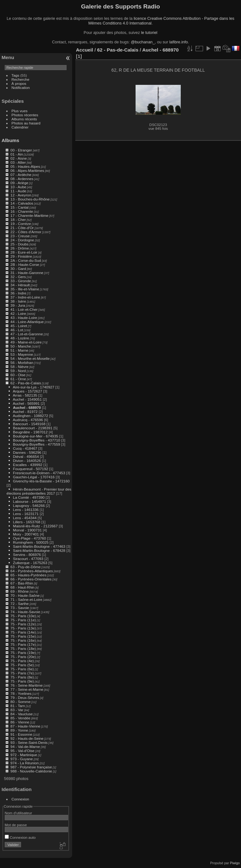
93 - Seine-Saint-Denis (29, 742)
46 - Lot (17, 330)
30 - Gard (18, 269)
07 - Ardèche (21, 175)
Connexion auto (20, 837)
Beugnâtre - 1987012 (30, 432)
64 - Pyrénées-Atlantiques (32, 571)
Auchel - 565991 (26, 403)
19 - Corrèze (21, 224)
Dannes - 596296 (27, 452)
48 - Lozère (20, 338)
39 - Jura (18, 305)
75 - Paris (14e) (23, 632)
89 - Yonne (19, 730)
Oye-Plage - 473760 (29, 538)
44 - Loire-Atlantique (27, 322)
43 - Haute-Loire (24, 318)
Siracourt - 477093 (28, 559)
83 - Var (17, 710)
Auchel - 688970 (27, 407)
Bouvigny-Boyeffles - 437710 (36, 440)
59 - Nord (18, 371)
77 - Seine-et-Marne (27, 689)
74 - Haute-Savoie (25, 612)
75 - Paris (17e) (23, 644)
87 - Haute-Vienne (25, 726)
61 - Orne (18, 379)
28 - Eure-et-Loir (24, 252)
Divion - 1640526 (27, 461)
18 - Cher (18, 220)
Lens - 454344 (25, 518)
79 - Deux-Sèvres (25, 698)
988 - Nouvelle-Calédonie (31, 771)
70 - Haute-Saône (25, 595)
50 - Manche (21, 346)
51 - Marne (19, 350)
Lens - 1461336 (26, 510)
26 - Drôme (20, 248)
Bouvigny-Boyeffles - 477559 (36, 444)
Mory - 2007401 (26, 534)
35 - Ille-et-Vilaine (25, 289)
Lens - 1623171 (26, 514)
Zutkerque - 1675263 (30, 563)
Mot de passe (16, 825)
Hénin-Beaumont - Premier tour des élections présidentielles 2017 (39, 491)
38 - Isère (18, 301)
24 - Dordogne (22, 240)
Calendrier (20, 127)
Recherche (21, 79)
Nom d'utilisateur (18, 813)
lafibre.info (179, 42)
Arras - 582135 (25, 395)
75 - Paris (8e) (22, 677)
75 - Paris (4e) (22, 661)
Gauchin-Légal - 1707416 (34, 477)
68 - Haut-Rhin (22, 587)
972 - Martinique (24, 755)
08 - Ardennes (22, 179)
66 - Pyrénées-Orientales (31, 579)
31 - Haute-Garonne (27, 273)
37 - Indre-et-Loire (25, 297)
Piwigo (235, 863)
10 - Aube (18, 187)
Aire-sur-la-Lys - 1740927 (34, 387)
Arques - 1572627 (28, 391)
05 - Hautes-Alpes (25, 166)
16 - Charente (22, 211)
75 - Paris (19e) (23, 653)
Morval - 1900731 (27, 530)
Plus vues (20, 111)
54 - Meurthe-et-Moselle (30, 358)
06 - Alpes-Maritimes (27, 170)
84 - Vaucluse (21, 714)
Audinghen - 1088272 (31, 416)
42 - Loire (18, 313)
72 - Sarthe (19, 604)
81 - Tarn (18, 706)
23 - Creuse (20, 236)
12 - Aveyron (21, 195)
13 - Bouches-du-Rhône (30, 199)
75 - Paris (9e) (22, 681)
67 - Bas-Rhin (22, 583)
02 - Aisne (19, 158)
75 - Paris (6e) (22, 669)
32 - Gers (18, 277)
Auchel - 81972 (25, 412)
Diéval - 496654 (26, 456)
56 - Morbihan (22, 363)
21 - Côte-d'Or (22, 228)
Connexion (20, 799)
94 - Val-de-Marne (25, 747)
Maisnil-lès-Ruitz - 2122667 (35, 526)
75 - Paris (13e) (23, 628)
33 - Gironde (21, 281)
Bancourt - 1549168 (29, 424)
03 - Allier (18, 162)
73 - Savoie (20, 608)
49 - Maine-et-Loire (26, 342)
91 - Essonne (21, 734)
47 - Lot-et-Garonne (27, 334)
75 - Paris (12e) (23, 624)
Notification (21, 88)
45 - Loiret (19, 326)
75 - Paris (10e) (23, 616)
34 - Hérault (20, 285)
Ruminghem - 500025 (31, 542)
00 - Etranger (21, 150)
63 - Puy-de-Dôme (25, 567)
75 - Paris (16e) (23, 640)
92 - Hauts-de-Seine (27, 738)
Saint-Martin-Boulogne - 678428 (39, 550)
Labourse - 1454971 (29, 501)
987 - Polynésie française (31, 767)
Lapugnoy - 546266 (29, 505)
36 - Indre (18, 293)
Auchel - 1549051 (27, 399)
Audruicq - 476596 (28, 420)
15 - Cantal (19, 207)
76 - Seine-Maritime (27, 685)
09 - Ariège (19, 183)
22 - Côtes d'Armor (26, 232)
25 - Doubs (19, 244)
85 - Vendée (20, 718)
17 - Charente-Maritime (29, 215)
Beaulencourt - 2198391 (33, 428)
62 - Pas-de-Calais (26, 383)
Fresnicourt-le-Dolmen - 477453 (39, 473)
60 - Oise (18, 375)
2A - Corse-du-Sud (26, 260)
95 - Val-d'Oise (22, 751)
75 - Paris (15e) (23, 636)
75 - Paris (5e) (22, 665)
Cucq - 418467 (25, 448)
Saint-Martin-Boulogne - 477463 (39, 546)
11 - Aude (18, 191)
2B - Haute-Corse (25, 264)
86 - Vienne (20, 722)
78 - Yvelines (21, 693)
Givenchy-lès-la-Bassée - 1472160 (41, 481)
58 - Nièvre (19, 367)
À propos (19, 83)
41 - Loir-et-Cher (24, 309)
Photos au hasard (26, 123)
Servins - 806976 (27, 555)
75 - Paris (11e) (23, 620)
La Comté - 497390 (29, 497)
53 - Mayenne (22, 354)
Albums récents (24, 119)
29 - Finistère (21, 256)
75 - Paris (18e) (23, 648)
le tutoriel (149, 33)
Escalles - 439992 (28, 465)
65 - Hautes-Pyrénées (28, 575)
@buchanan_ (143, 42)
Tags (16, 75)
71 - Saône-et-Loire (26, 599)
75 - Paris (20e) (23, 657)
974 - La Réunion (24, 763)
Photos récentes (25, 115)
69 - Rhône (19, 591)
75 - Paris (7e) (22, 673)
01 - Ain (17, 154)
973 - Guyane (21, 759)
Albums (10, 140)
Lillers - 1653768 (27, 522)
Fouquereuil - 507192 (30, 469)
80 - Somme (20, 702)
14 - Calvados (22, 203)
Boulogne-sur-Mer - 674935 (35, 436)
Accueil (85, 50)
